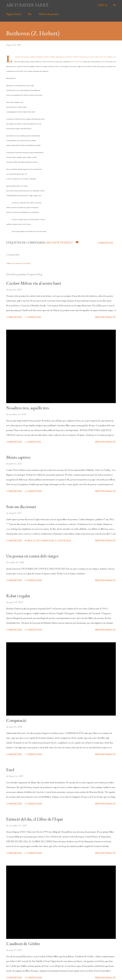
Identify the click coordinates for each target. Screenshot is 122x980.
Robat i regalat (18, 596)
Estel (10, 770)
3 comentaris (33, 630)
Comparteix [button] (105, 243)
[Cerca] (102, 5)
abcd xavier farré (27, 5)
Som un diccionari (21, 507)
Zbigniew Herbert (59, 242)
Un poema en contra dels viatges (32, 556)
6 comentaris (33, 853)
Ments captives (18, 457)
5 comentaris (33, 580)
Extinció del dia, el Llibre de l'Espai (34, 819)
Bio (30, 14)
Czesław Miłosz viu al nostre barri (34, 283)
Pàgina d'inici (14, 14)
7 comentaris (33, 754)
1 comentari (33, 317)
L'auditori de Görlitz (23, 944)
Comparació (16, 720)
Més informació (105, 317)
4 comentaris (33, 491)
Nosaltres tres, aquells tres (27, 408)
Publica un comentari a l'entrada (18, 263)
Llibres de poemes (49, 14)
